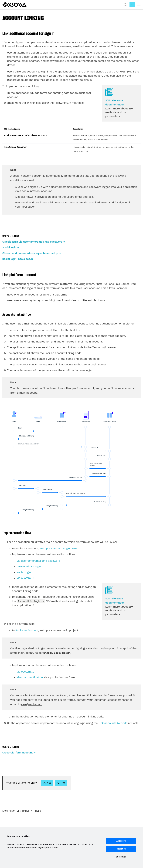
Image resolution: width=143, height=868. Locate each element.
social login (24, 572)
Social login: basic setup (18, 259)
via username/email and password (38, 561)
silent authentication (30, 678)
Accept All (121, 841)
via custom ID (25, 578)
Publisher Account (27, 631)
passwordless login (29, 567)
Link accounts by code (113, 723)
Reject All (121, 849)
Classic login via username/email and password (32, 242)
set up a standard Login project (60, 549)
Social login (9, 248)
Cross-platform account (18, 753)
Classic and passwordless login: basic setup (30, 253)
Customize (121, 857)
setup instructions (22, 653)
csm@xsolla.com (32, 704)
